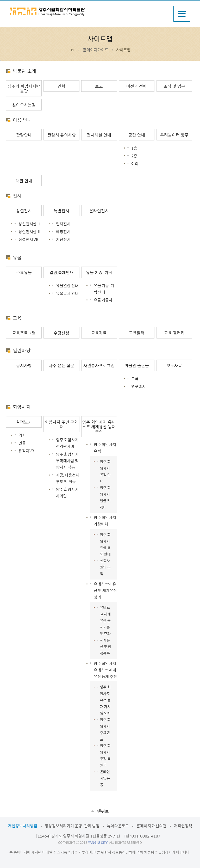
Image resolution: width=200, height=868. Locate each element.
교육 (17, 318)
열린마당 (22, 350)
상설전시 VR (29, 239)
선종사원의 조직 (105, 567)
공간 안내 (137, 135)
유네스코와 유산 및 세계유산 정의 (105, 590)
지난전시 (63, 239)
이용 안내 (22, 120)
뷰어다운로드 (118, 826)
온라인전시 (99, 211)
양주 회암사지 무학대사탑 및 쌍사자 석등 (67, 461)
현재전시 (63, 224)
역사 (22, 435)
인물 (22, 443)
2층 (134, 156)
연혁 (61, 86)
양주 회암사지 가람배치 (105, 521)
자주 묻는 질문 (61, 365)
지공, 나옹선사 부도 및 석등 (68, 478)
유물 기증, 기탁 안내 (104, 289)
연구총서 (138, 386)
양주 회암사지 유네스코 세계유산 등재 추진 (99, 427)
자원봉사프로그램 (99, 365)
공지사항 (24, 365)
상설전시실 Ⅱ (30, 232)
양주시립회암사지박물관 (47, 12)
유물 (17, 257)
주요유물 (24, 272)
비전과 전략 (137, 86)
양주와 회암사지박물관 (24, 88)
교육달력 (137, 333)
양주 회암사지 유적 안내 (105, 471)
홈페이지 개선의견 (151, 826)
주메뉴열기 (182, 14)
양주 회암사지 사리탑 (67, 493)
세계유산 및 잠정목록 (106, 647)
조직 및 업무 (174, 86)
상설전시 (24, 211)
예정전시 (63, 232)
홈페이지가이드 (96, 50)
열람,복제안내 (62, 272)
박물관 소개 (24, 71)
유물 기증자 (103, 300)
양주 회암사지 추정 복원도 (105, 755)
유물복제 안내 (67, 293)
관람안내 (24, 135)
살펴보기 (24, 422)
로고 (99, 86)
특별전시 (61, 211)
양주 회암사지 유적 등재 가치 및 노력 (105, 700)
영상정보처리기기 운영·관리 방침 (72, 826)
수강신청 (61, 333)
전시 (17, 196)
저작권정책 (183, 826)
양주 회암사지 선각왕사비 (67, 443)
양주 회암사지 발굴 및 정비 (105, 497)
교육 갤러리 (174, 333)
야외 (135, 164)
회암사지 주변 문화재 (61, 424)
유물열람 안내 (67, 286)
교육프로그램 (24, 333)
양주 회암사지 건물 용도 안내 (105, 544)
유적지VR (26, 451)
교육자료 (99, 333)
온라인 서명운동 (105, 778)
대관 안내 (24, 181)
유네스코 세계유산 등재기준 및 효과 (105, 620)
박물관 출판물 (137, 365)
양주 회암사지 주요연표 (105, 729)
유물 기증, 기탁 (99, 272)
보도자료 (174, 365)
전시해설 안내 (99, 135)
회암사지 (22, 407)
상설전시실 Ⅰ (30, 224)
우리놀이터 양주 (174, 135)
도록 (135, 379)
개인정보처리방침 (23, 826)
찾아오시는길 (24, 105)
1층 (134, 148)
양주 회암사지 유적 (105, 448)
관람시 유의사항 (62, 135)
